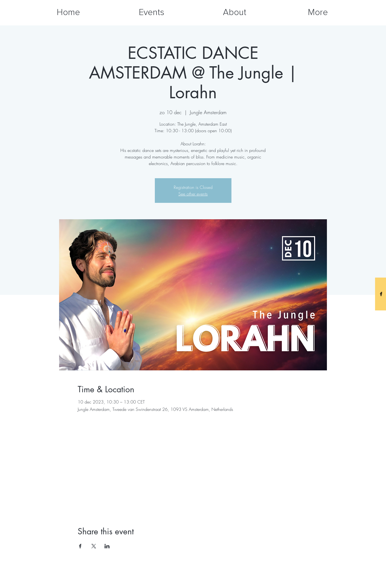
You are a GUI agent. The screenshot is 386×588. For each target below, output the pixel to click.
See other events (193, 194)
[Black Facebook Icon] (381, 294)
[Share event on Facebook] (80, 546)
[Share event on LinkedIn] (107, 546)
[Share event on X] (94, 546)
